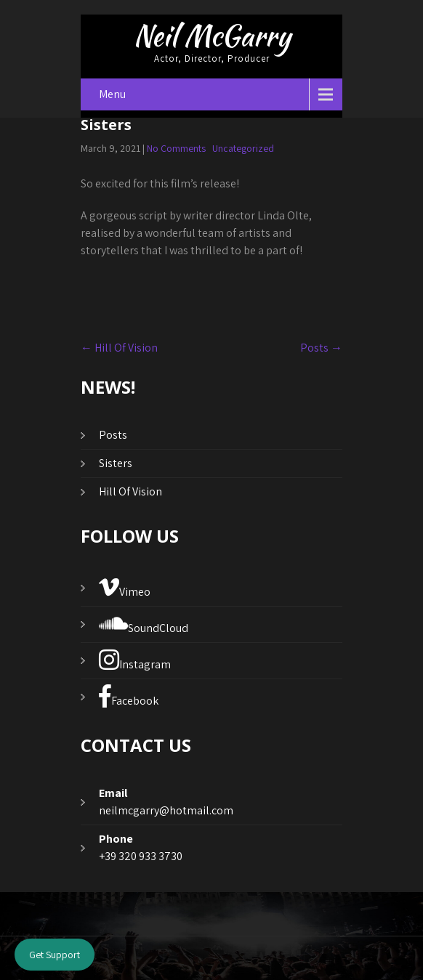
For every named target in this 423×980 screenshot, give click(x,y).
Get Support (55, 955)
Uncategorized (243, 148)
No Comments (176, 148)
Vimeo (125, 587)
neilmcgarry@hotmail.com (166, 810)
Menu (112, 94)
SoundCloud (144, 624)
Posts (321, 348)
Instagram (135, 660)
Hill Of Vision (119, 348)
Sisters (116, 463)
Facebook (129, 696)
